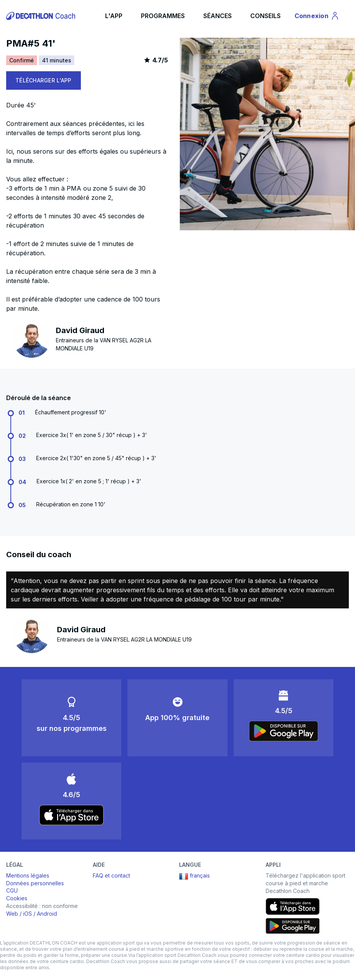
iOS (28, 914)
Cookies (17, 898)
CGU (12, 890)
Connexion (317, 17)
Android (47, 914)
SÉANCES (218, 16)
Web (12, 914)
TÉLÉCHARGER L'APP (44, 80)
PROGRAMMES (163, 16)
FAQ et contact (111, 875)
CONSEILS (265, 16)
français (194, 876)
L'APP (114, 16)
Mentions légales (28, 875)
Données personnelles (35, 883)
